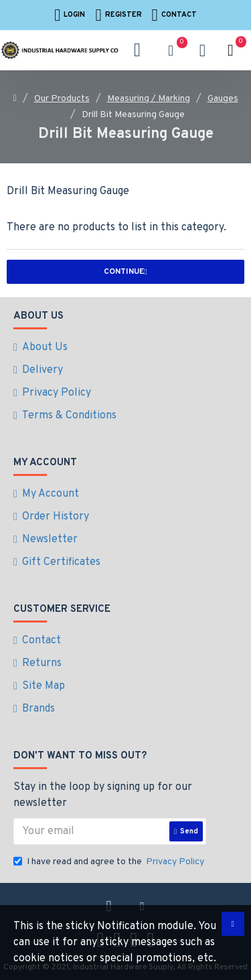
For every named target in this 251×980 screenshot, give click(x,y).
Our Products (62, 99)
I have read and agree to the (110, 862)
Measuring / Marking (149, 99)
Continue (124, 272)
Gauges (223, 99)
